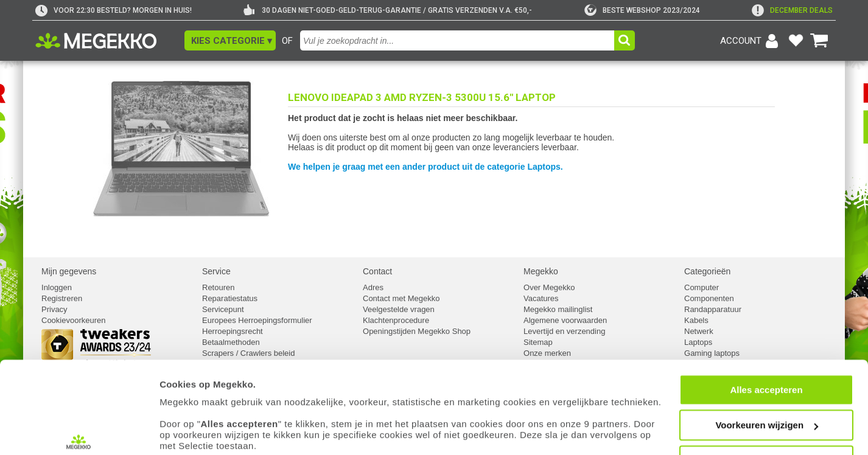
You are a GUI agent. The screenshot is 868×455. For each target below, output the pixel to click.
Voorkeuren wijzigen (767, 356)
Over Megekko (549, 287)
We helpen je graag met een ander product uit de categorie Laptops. (425, 167)
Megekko (541, 271)
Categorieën (707, 271)
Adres (373, 287)
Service (216, 271)
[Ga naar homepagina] (110, 41)
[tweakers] (642, 10)
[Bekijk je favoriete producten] (796, 41)
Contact (377, 271)
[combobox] (459, 40)
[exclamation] (792, 10)
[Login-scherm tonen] (751, 41)
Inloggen (57, 287)
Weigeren (766, 391)
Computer (702, 287)
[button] (230, 40)
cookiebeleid (544, 398)
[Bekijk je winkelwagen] (819, 41)
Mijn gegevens (69, 271)
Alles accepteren (766, 320)
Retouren (218, 287)
